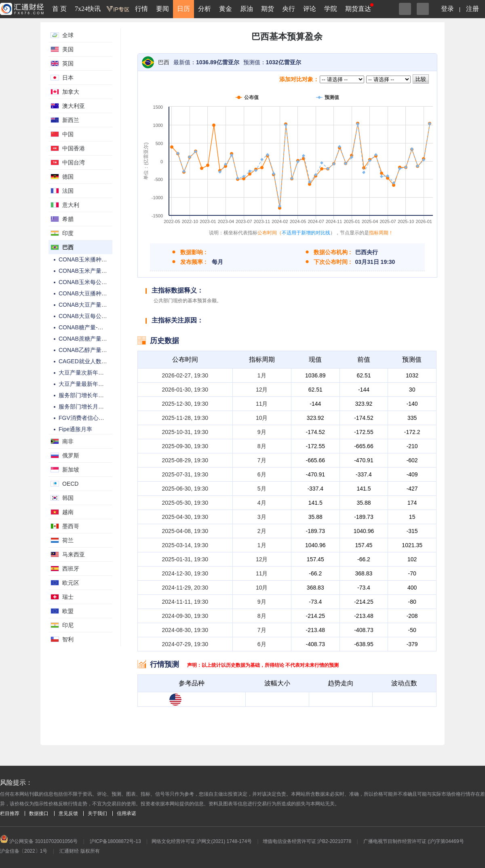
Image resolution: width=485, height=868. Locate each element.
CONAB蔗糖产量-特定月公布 (95, 339)
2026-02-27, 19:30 (185, 375)
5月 (262, 489)
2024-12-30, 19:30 (185, 573)
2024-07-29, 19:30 (185, 644)
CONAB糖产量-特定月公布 (92, 327)
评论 (310, 9)
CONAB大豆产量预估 (86, 305)
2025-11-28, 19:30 (185, 418)
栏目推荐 (10, 813)
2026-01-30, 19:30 (185, 390)
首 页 (59, 9)
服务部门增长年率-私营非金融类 (99, 395)
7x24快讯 (88, 9)
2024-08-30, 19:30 (185, 630)
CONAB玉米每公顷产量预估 (94, 282)
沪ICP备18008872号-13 (115, 841)
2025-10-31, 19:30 (185, 432)
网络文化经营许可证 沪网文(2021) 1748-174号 (202, 841)
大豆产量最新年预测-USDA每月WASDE (109, 384)
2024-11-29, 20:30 (185, 588)
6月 (262, 474)
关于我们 (97, 813)
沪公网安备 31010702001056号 (39, 841)
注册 (472, 9)
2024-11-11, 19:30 (185, 602)
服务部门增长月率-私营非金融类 (99, 407)
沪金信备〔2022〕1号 (24, 851)
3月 (262, 517)
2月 (262, 531)
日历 (183, 9)
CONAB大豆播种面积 (86, 293)
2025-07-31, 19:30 (185, 474)
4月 (262, 503)
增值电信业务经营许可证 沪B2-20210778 (307, 841)
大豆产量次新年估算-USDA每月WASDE (109, 373)
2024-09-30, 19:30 (185, 616)
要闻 (162, 9)
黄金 (226, 9)
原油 (247, 9)
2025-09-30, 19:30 (185, 446)
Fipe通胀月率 (75, 429)
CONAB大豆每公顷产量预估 (94, 316)
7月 (262, 460)
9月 (262, 432)
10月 (262, 418)
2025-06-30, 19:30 (185, 489)
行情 (141, 9)
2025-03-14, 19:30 (185, 545)
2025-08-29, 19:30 (185, 460)
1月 (262, 375)
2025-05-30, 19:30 (185, 503)
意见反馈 (68, 813)
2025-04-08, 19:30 (185, 531)
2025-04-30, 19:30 (185, 517)
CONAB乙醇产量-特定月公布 (95, 350)
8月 (262, 446)
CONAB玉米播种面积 (86, 259)
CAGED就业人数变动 (86, 361)
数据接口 (39, 813)
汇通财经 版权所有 (79, 851)
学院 (331, 9)
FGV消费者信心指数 (84, 418)
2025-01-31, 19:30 (185, 559)
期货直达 (358, 9)
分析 (205, 9)
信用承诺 (127, 813)
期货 (268, 9)
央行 (289, 9)
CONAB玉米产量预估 (86, 271)
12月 (262, 390)
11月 (262, 404)
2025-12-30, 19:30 (185, 404)
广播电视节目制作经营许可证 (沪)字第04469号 (414, 841)
